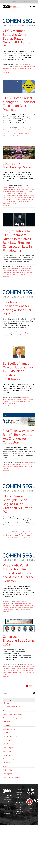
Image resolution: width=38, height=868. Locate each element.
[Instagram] (33, 794)
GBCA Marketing (9, 729)
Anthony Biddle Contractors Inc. (12, 189)
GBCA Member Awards (27, 195)
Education (30, 128)
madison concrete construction (18, 197)
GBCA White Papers (10, 737)
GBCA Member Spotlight (25, 68)
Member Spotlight (9, 748)
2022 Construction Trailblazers (19, 399)
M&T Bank (6, 197)
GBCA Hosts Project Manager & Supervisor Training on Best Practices (19, 104)
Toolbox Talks (8, 770)
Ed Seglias (29, 401)
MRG (20, 673)
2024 (13, 187)
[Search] (34, 693)
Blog (23, 64)
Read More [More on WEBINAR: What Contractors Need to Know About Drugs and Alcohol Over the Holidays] (6, 611)
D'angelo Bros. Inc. (12, 193)
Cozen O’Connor (11, 275)
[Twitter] (29, 794)
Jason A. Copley (20, 671)
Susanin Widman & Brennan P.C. (25, 201)
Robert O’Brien (17, 136)
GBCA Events (7, 130)
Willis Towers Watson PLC (10, 203)
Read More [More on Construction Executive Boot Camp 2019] (6, 677)
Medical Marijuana (19, 609)
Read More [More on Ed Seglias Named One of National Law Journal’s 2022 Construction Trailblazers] (6, 405)
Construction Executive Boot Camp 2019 (18, 641)
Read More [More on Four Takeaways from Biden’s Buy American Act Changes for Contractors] (6, 471)
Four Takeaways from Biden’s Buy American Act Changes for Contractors (19, 437)
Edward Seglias (26, 134)
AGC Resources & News (11, 707)
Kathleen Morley (8, 136)
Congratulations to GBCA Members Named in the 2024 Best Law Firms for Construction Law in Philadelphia (17, 241)
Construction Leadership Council (15, 714)
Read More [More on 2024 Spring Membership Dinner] (6, 206)
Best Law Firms (26, 269)
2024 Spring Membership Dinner (17, 165)
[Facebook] (29, 790)
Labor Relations (8, 744)
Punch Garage (31, 810)
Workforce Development (12, 778)
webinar (25, 136)
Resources (6, 334)
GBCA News (7, 733)
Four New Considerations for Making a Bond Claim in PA (18, 308)
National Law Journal (9, 403)
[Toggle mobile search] (30, 6)
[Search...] (18, 693)
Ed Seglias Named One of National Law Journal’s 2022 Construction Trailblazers (18, 371)
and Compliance (25, 187)
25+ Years (17, 187)
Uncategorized (8, 774)
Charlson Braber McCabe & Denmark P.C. (15, 271)
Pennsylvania (21, 336)
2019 (12, 667)
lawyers (5, 70)
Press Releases (8, 755)
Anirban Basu (18, 667)
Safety (28, 199)
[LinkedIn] (33, 790)
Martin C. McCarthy (13, 673)
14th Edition (14, 269)
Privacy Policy (7, 816)
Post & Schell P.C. (20, 199)
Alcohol (15, 603)
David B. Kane (11, 671)
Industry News (8, 740)
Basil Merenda (26, 189)
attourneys (19, 66)
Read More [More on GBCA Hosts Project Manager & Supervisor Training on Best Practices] (6, 138)
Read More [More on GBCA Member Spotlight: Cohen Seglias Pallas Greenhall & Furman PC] (6, 72)
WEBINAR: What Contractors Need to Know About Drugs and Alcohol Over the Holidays (18, 573)
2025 (14, 66)
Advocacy (6, 703)
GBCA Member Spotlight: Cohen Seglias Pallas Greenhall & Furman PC (17, 39)
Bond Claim (17, 334)
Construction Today (10, 718)
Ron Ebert (25, 673)
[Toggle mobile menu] (34, 6)
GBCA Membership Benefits (22, 538)
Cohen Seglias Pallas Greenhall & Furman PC (16, 465)
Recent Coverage (9, 759)
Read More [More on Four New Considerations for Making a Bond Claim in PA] (6, 338)
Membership (13, 534)
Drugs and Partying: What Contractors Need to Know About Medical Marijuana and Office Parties (18, 607)
